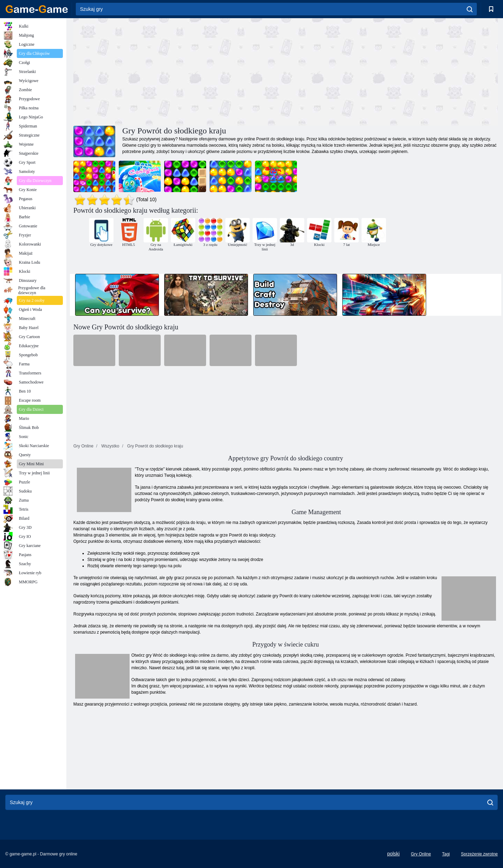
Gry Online (421, 854)
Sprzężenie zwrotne (479, 854)
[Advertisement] (180, 71)
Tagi (446, 854)
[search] (470, 9)
